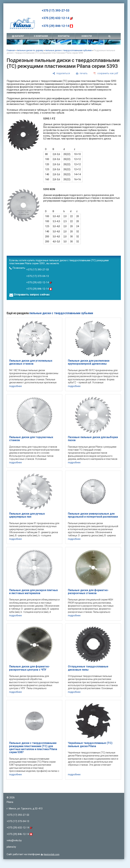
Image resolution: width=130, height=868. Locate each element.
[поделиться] (61, 73)
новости (87, 36)
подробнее (15, 386)
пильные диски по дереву (30, 50)
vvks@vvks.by (14, 840)
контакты (64, 36)
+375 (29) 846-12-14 (57, 26)
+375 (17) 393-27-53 (55, 10)
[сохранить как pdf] (106, 73)
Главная (11, 50)
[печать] (82, 73)
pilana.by (11, 847)
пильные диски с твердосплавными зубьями (68, 50)
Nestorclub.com (52, 854)
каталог (18, 36)
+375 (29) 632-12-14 (57, 18)
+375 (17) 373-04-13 (38, 276)
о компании (41, 36)
